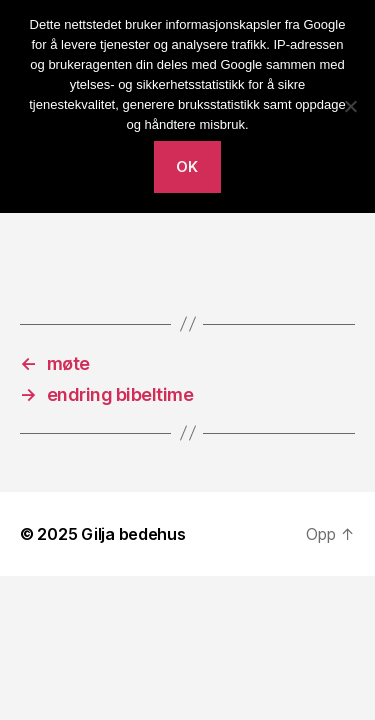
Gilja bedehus (133, 534)
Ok (187, 166)
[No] (350, 106)
